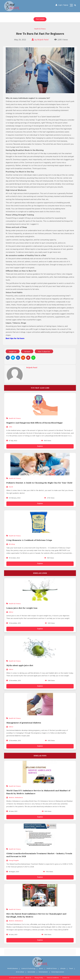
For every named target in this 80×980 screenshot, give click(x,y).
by (40, 40)
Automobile (31, 972)
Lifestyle (63, 969)
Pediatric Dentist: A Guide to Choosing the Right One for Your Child (39, 483)
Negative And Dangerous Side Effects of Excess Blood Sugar (35, 423)
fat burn (27, 352)
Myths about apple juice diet (20, 665)
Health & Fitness (40, 29)
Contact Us (66, 978)
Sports (41, 969)
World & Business (13, 969)
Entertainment (43, 972)
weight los (13, 352)
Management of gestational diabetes (24, 723)
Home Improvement (58, 972)
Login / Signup (62, 5)
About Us (28, 978)
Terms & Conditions (53, 978)
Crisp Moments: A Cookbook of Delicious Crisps (29, 540)
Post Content (40, 19)
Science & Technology (28, 969)
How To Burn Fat (44, 352)
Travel (71, 969)
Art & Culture (20, 972)
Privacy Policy (39, 978)
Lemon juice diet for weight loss (22, 608)
